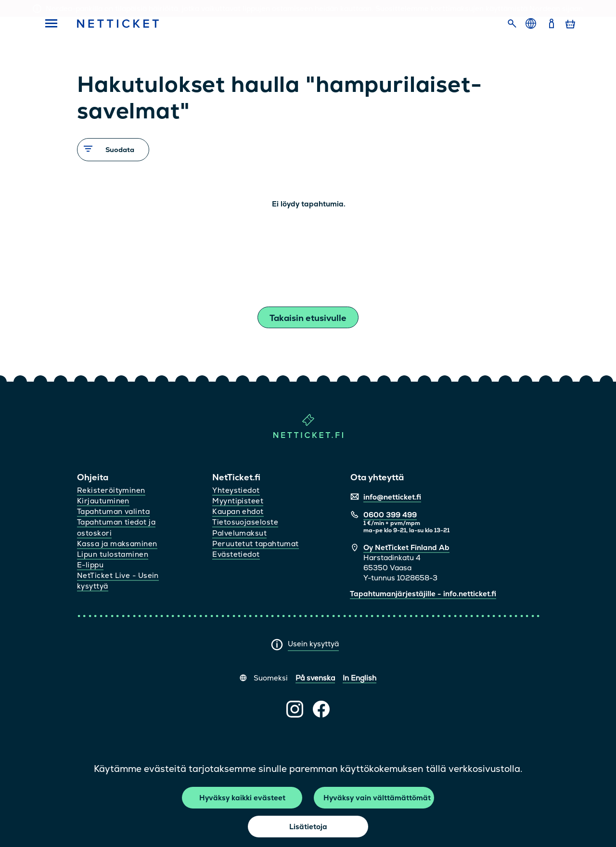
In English (359, 678)
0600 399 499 (390, 515)
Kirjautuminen (103, 501)
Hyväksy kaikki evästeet (242, 798)
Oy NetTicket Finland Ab (406, 547)
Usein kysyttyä (313, 644)
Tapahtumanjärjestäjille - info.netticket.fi (423, 594)
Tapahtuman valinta (113, 511)
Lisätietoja (308, 827)
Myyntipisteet (238, 501)
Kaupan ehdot (238, 511)
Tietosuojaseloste (245, 522)
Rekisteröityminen (111, 490)
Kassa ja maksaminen (117, 544)
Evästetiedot (236, 554)
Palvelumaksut (239, 533)
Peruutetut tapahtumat (255, 544)
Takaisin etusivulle (308, 318)
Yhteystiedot (236, 490)
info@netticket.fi (392, 497)
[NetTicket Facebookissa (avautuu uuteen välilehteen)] (321, 709)
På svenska (315, 678)
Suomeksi (271, 678)
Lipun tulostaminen (113, 554)
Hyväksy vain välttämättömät (377, 798)
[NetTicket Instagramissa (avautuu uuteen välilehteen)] (295, 709)
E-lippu (90, 565)
